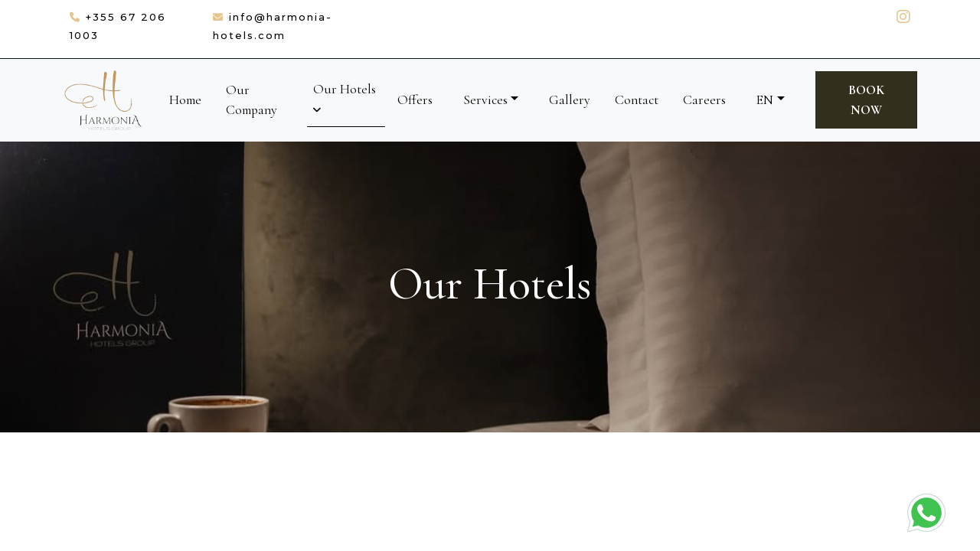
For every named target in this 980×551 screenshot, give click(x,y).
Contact (637, 100)
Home (185, 100)
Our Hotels (345, 98)
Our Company (252, 100)
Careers (704, 100)
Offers (415, 100)
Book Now (866, 100)
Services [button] (485, 100)
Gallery (570, 100)
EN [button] (765, 100)
